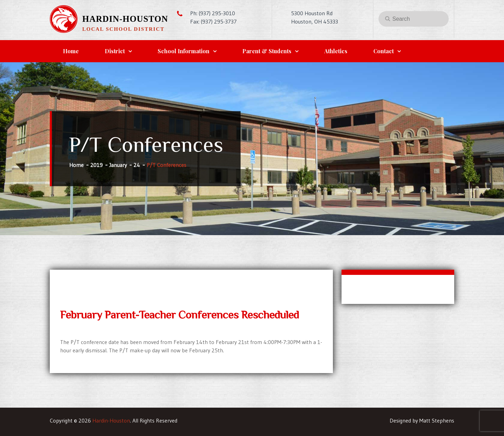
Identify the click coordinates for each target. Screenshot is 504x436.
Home (71, 51)
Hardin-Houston (125, 19)
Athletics (336, 51)
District (115, 51)
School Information (184, 51)
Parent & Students (267, 51)
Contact (384, 51)
